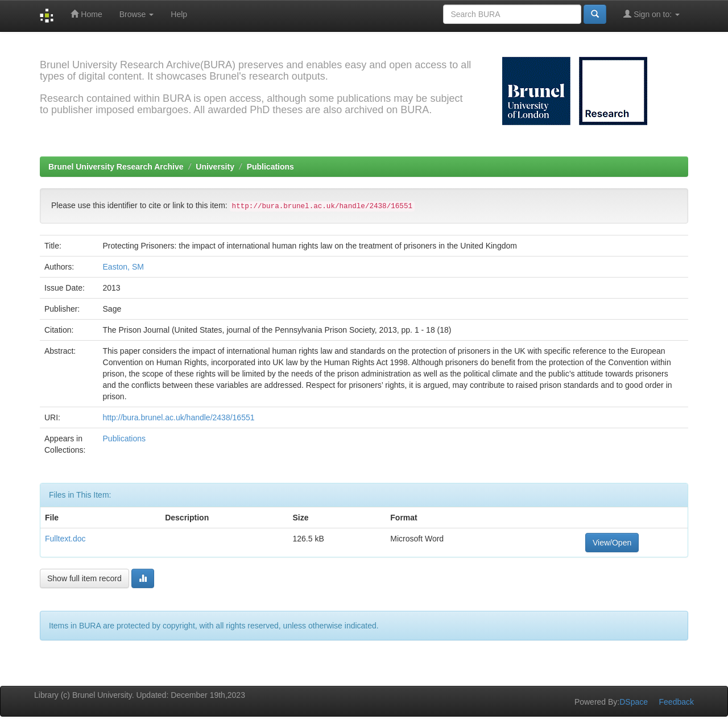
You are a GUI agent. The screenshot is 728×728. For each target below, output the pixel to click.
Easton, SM (123, 267)
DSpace (634, 702)
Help (179, 14)
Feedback (677, 702)
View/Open (612, 543)
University (215, 167)
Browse (137, 14)
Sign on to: (652, 14)
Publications (270, 167)
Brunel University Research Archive (116, 167)
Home (86, 14)
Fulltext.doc (65, 539)
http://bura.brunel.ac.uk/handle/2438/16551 (179, 417)
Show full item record (84, 578)
